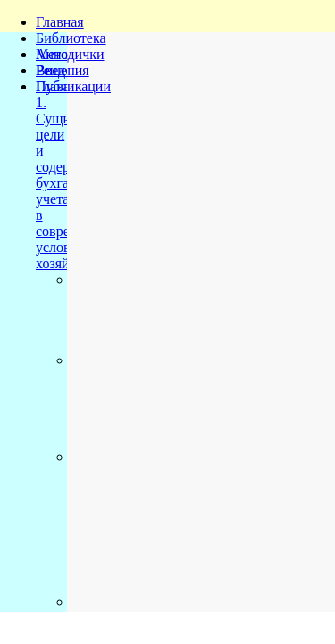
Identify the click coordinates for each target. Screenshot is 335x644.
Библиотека (71, 38)
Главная (60, 22)
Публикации (73, 86)
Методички (70, 54)
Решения (63, 70)
